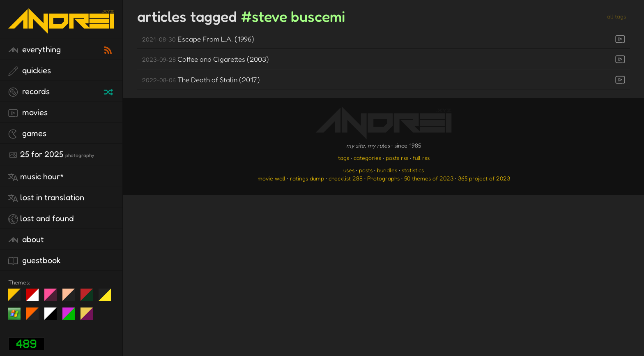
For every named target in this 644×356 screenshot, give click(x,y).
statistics (413, 170)
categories (367, 158)
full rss (421, 158)
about (26, 240)
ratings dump (307, 178)
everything (34, 50)
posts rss (397, 158)
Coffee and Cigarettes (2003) (206, 59)
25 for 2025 (51, 155)
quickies (30, 71)
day (36, 298)
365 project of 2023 (484, 178)
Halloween (36, 317)
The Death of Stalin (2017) (201, 80)
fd (53, 298)
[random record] (109, 91)
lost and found (41, 219)
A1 (72, 317)
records (29, 92)
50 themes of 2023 (429, 178)
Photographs (383, 178)
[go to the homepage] (61, 28)
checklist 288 (346, 178)
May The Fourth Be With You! (108, 298)
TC (90, 317)
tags (344, 158)
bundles (387, 170)
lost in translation (46, 198)
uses (349, 170)
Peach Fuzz (72, 298)
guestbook (34, 261)
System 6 (54, 317)
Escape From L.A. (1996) (198, 39)
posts (366, 170)
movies (28, 113)
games (27, 134)
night (17, 298)
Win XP (14, 314)
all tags (616, 16)
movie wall (271, 178)
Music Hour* (36, 177)
